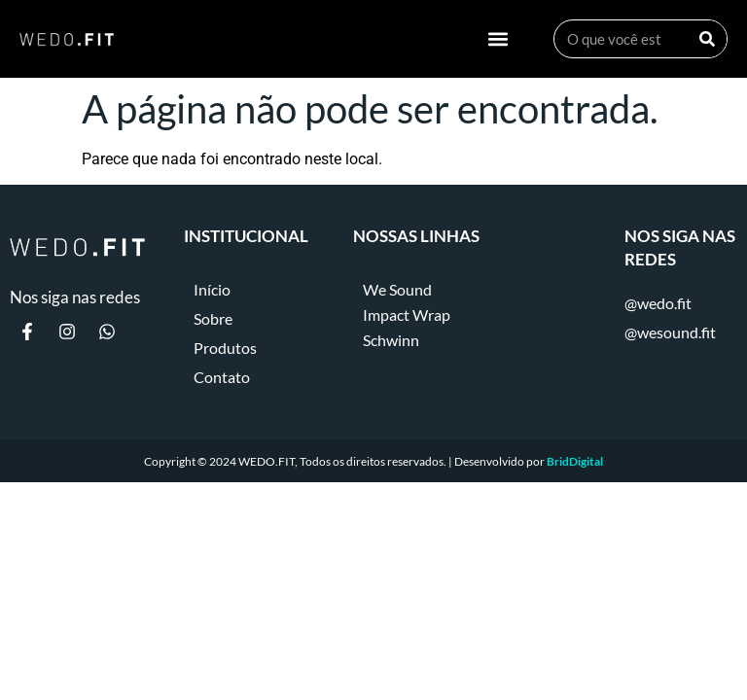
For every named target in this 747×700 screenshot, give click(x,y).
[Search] (707, 39)
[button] (498, 39)
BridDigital (575, 461)
